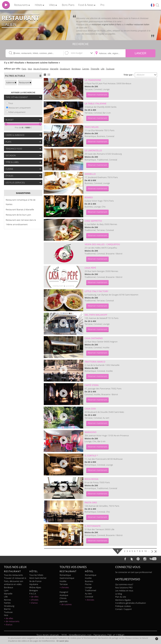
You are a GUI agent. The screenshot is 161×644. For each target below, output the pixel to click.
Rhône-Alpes (35, 587)
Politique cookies (123, 606)
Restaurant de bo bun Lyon (18, 215)
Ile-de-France (35, 581)
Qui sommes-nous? (124, 584)
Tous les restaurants (13, 575)
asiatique (64, 595)
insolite (63, 581)
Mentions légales (123, 600)
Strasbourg (65, 69)
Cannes (86, 69)
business (89, 581)
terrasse (64, 584)
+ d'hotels (34, 600)
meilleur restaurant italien (138, 24)
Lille (103, 69)
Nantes (7, 603)
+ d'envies (64, 587)
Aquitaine (34, 584)
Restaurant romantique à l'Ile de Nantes (21, 202)
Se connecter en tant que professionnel (133, 572)
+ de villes (9, 618)
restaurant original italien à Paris (106, 24)
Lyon (6, 590)
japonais (64, 601)
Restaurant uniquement (20, 108)
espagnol (64, 592)
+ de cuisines (66, 604)
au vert (88, 594)
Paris (24, 69)
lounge (88, 587)
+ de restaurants (12, 621)
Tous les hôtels (36, 575)
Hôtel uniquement (17, 112)
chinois (63, 598)
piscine (88, 584)
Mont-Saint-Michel (38, 578)
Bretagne (33, 590)
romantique (65, 575)
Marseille (54, 69)
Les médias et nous (124, 591)
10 (145, 551)
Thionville (95, 69)
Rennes (7, 600)
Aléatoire (140, 75)
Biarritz (7, 609)
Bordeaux (76, 69)
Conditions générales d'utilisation (131, 603)
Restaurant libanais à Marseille (20, 209)
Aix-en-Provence (41, 69)
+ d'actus (8, 624)
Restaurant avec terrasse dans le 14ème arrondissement (21, 222)
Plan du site (121, 597)
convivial (89, 597)
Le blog (119, 594)
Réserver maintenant (98, 95)
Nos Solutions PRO (124, 588)
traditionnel (91, 590)
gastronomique (67, 578)
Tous (11, 103)
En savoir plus (63, 641)
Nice (30, 69)
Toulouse (110, 69)
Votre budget (77, 53)
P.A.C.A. (33, 594)
